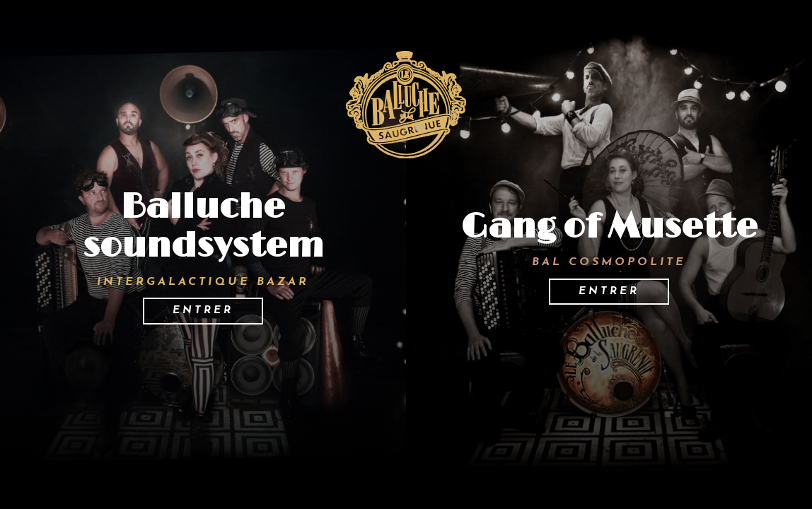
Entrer (203, 311)
